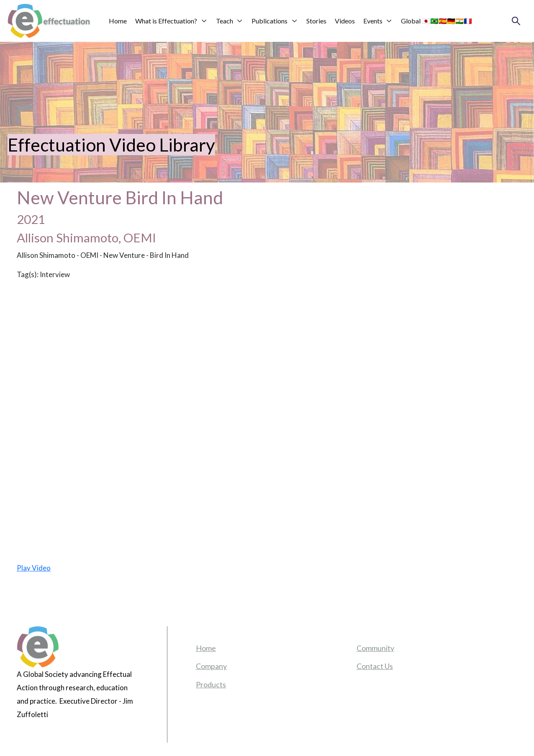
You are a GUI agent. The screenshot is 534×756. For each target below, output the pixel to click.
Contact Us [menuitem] (375, 666)
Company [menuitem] (211, 666)
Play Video (34, 568)
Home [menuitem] (206, 648)
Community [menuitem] (375, 648)
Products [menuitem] (211, 684)
